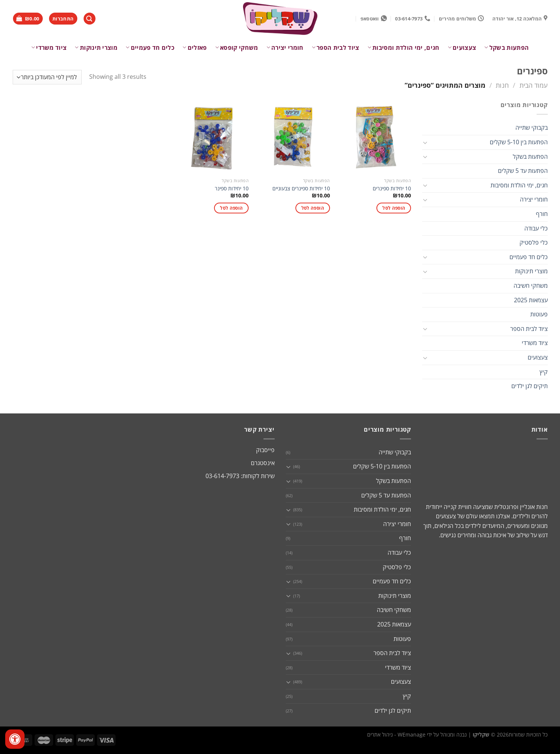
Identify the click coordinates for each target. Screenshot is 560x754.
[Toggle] (425, 142)
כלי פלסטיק (534, 242)
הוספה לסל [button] (394, 208)
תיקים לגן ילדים (530, 386)
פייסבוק (265, 450)
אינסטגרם (263, 463)
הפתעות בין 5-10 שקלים (519, 142)
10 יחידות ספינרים (392, 188)
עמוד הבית (534, 85)
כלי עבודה (536, 228)
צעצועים (462, 48)
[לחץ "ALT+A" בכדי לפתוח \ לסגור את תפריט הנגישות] (15, 739)
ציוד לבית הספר (336, 48)
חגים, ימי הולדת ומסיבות (404, 48)
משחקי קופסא (237, 48)
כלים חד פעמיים (150, 48)
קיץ (544, 372)
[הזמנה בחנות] (47, 77)
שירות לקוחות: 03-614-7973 (240, 476)
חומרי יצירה (285, 48)
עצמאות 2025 (531, 300)
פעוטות (539, 314)
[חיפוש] (90, 19)
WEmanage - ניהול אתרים (396, 734)
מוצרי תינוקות (96, 48)
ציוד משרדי (49, 48)
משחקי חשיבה (531, 286)
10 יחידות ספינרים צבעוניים (301, 188)
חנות (502, 85)
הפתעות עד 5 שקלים (523, 171)
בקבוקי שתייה (532, 128)
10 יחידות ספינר (232, 188)
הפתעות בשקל (506, 48)
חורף (542, 214)
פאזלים (195, 48)
